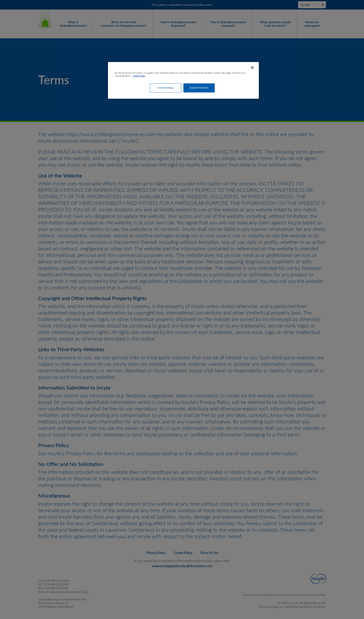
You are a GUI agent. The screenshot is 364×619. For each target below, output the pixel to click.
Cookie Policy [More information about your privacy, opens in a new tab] (139, 76)
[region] (183, 80)
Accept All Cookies (199, 88)
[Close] (252, 68)
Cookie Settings (166, 88)
